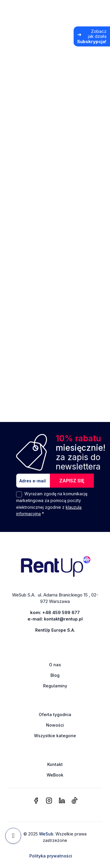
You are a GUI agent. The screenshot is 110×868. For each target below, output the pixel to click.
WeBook (55, 775)
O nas (55, 665)
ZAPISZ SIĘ (72, 481)
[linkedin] (62, 801)
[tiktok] (74, 801)
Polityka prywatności (51, 856)
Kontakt (55, 764)
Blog (55, 675)
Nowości (55, 725)
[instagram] (49, 801)
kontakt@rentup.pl (63, 619)
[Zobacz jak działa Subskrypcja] (92, 36)
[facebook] (36, 801)
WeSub (46, 834)
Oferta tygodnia (55, 714)
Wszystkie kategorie (55, 736)
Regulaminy (55, 686)
